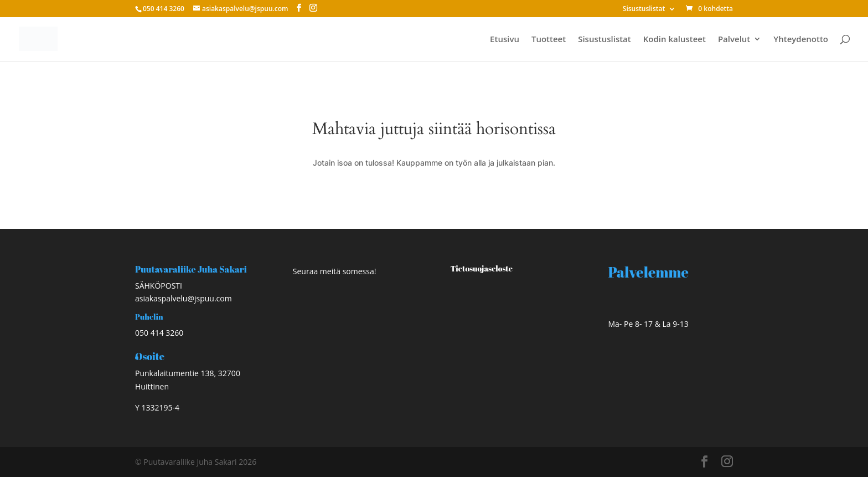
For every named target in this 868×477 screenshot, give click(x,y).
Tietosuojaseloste (482, 268)
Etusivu (505, 40)
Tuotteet (549, 40)
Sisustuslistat (644, 9)
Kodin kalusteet (675, 40)
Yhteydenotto (801, 40)
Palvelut (734, 40)
